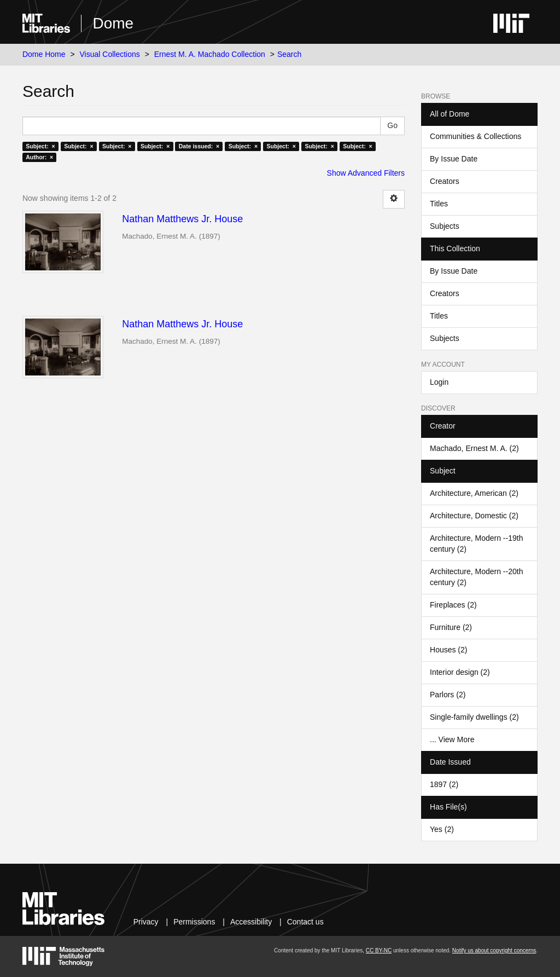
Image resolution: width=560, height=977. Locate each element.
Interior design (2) (460, 672)
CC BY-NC (379, 950)
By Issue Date (454, 159)
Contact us (305, 922)
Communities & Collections (476, 136)
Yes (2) (442, 829)
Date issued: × (199, 146)
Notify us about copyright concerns (494, 950)
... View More (452, 739)
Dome (113, 23)
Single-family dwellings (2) (474, 717)
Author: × (39, 157)
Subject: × (40, 146)
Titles (439, 204)
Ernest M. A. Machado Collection (210, 54)
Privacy (146, 922)
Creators (445, 181)
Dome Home (44, 54)
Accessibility (251, 922)
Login (439, 382)
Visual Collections (110, 54)
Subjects (445, 226)
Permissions (194, 922)
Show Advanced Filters (366, 173)
